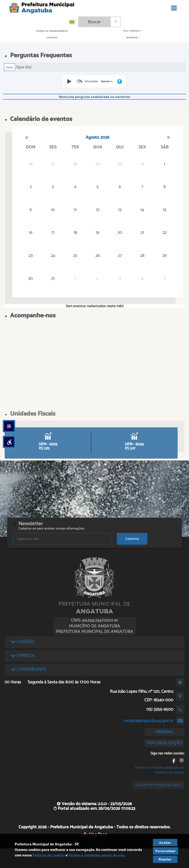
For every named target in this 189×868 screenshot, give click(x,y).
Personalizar (166, 851)
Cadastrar (132, 539)
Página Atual (24, 67)
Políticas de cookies (170, 772)
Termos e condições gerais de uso (160, 768)
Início (10, 67)
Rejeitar (165, 859)
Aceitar (165, 843)
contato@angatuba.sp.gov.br (148, 721)
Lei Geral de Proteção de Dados (158, 785)
